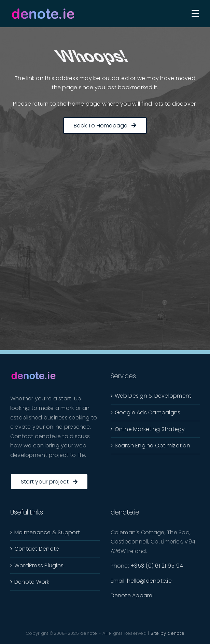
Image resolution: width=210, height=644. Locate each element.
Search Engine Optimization (152, 446)
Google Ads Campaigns (148, 412)
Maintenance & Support (47, 532)
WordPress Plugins (39, 565)
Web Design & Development (153, 396)
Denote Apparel (132, 595)
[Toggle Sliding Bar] (195, 13)
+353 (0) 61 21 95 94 (157, 566)
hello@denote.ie (149, 581)
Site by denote (167, 633)
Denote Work (32, 582)
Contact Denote (37, 549)
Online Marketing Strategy (150, 429)
